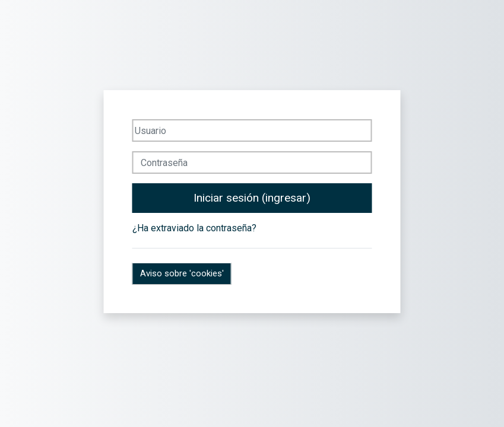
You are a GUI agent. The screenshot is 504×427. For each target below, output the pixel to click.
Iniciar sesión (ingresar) (252, 198)
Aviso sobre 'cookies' (182, 273)
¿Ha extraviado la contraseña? (194, 228)
